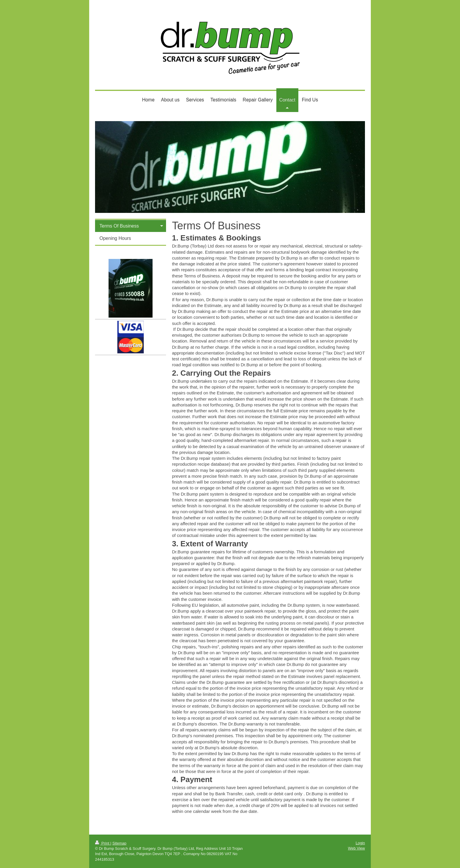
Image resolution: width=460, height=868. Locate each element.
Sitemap (119, 843)
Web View (356, 848)
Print (103, 843)
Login (360, 843)
